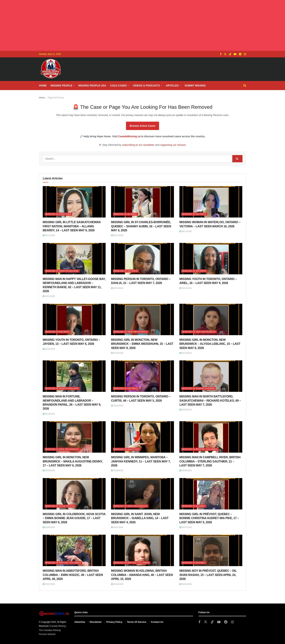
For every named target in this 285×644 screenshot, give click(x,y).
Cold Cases (119, 86)
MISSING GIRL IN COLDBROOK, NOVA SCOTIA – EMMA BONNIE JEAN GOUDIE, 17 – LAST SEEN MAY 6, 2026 (74, 518)
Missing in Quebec (126, 214)
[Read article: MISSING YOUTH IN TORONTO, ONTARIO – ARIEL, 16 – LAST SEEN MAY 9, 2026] (211, 259)
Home (43, 86)
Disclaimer (96, 622)
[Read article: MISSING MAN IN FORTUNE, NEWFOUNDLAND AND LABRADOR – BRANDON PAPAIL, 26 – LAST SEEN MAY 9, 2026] (74, 376)
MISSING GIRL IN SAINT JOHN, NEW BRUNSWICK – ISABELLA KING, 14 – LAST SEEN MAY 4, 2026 (140, 518)
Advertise (80, 622)
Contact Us (157, 622)
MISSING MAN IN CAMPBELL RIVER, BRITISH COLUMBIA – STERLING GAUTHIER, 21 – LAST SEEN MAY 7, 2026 (210, 461)
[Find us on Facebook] (221, 54)
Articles (172, 86)
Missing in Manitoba (58, 214)
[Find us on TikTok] (230, 54)
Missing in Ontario (194, 214)
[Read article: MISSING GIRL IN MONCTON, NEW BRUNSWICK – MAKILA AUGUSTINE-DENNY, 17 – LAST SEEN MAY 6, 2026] (74, 437)
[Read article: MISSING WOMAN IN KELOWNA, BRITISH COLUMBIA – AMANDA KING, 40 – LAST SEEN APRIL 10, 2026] (142, 550)
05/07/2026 (117, 527)
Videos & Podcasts (146, 86)
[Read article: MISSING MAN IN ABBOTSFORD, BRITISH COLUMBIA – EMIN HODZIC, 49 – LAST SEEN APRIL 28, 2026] (74, 550)
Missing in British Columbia (200, 449)
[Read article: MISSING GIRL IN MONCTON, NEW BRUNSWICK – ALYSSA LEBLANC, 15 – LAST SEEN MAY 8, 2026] (211, 319)
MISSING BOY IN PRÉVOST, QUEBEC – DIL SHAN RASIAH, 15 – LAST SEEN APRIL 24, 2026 (208, 575)
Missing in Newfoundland (62, 271)
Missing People (61, 86)
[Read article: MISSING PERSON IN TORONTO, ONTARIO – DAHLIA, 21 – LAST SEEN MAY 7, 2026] (142, 259)
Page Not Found (56, 98)
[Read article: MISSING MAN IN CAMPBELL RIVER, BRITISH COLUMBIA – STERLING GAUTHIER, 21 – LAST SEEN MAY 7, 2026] (211, 437)
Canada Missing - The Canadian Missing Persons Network (53, 630)
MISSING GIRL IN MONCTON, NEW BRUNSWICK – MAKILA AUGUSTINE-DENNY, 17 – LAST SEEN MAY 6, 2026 (73, 461)
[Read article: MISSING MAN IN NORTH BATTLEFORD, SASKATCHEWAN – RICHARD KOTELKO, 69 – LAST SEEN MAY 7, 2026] (211, 376)
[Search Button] (245, 86)
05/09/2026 (185, 410)
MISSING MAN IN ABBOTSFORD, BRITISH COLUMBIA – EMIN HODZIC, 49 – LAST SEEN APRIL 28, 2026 (73, 575)
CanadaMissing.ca (129, 136)
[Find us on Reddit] (240, 54)
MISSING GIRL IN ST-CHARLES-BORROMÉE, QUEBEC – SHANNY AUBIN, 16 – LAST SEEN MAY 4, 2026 (141, 226)
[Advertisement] (142, 25)
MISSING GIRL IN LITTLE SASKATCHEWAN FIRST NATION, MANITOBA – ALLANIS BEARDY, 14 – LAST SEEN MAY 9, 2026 (72, 226)
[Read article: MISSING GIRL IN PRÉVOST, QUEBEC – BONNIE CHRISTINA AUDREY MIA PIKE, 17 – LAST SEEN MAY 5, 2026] (211, 494)
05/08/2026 (117, 470)
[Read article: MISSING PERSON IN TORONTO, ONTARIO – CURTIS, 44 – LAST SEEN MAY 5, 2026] (142, 376)
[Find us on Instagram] (245, 54)
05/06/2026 (117, 584)
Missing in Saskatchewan (198, 388)
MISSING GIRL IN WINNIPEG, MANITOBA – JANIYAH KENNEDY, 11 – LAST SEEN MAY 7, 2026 (141, 461)
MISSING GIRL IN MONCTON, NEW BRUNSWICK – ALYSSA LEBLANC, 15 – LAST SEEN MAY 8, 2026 (210, 344)
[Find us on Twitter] (225, 54)
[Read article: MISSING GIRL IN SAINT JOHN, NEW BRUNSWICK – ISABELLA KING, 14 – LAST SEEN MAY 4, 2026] (142, 494)
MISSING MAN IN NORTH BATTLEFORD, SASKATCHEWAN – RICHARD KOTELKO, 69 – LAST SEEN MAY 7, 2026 (210, 401)
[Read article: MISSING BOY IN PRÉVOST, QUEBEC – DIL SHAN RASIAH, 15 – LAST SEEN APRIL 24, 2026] (211, 550)
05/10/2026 (117, 288)
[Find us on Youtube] (235, 54)
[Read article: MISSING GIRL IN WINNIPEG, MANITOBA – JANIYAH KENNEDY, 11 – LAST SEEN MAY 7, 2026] (142, 437)
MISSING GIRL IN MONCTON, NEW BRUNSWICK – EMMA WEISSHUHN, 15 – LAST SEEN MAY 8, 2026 (142, 344)
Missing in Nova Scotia (60, 506)
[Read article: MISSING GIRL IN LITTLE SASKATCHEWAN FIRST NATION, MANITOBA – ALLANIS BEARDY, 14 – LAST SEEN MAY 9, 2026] (74, 202)
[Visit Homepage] (51, 69)
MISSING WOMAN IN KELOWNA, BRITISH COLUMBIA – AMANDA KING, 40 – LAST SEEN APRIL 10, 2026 (142, 575)
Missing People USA (92, 86)
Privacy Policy (114, 622)
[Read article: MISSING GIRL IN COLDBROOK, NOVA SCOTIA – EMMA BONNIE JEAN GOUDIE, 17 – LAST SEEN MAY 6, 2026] (74, 494)
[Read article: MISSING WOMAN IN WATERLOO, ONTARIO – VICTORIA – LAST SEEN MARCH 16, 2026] (211, 202)
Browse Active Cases (142, 126)
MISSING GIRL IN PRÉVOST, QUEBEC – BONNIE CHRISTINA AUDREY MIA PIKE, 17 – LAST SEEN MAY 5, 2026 (209, 518)
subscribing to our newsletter (138, 145)
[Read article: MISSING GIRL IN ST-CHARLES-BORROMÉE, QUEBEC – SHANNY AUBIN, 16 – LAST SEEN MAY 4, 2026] (142, 202)
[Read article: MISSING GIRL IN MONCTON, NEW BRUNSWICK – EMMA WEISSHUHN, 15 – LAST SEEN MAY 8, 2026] (142, 319)
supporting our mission (173, 145)
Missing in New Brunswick (131, 332)
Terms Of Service (137, 622)
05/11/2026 (49, 235)
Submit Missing (195, 86)
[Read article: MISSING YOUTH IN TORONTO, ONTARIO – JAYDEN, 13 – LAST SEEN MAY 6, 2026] (74, 319)
